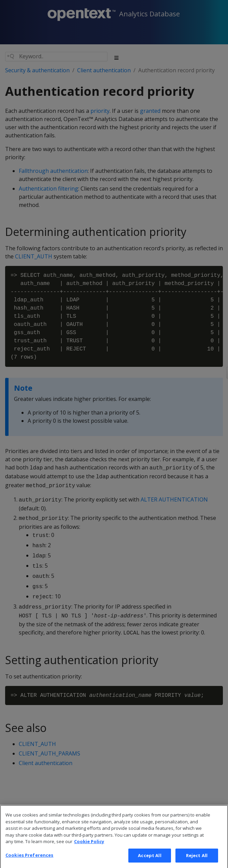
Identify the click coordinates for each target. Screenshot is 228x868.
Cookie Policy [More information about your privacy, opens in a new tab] (89, 848)
